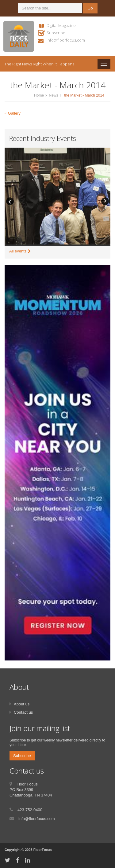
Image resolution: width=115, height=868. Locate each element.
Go (90, 8)
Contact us (23, 712)
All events (18, 251)
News (53, 95)
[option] (57, 197)
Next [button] (105, 201)
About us (22, 704)
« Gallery (13, 113)
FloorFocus (43, 850)
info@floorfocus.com (66, 40)
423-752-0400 (30, 810)
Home (39, 95)
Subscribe (56, 33)
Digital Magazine (61, 25)
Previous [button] (10, 201)
